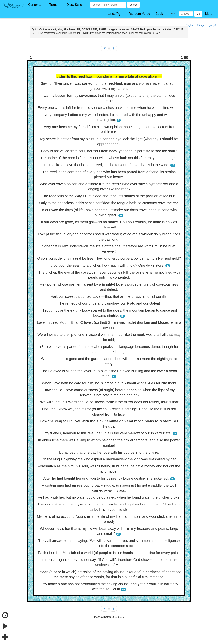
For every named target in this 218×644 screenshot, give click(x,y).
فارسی (212, 25)
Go (198, 14)
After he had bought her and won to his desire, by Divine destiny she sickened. (106, 478)
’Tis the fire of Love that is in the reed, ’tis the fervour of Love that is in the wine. (106, 165)
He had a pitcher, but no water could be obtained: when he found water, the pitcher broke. (109, 497)
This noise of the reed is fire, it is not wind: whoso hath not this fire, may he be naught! (109, 158)
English (190, 25)
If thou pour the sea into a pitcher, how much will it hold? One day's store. (106, 265)
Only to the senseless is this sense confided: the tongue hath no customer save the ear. (109, 203)
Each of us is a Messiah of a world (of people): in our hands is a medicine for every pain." (109, 553)
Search (133, 5)
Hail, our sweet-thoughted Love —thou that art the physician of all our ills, (109, 296)
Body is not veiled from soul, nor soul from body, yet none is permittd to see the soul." (109, 151)
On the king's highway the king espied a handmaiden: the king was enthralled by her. (109, 459)
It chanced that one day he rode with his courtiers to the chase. (109, 452)
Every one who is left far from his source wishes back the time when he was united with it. (109, 108)
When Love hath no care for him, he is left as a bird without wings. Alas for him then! (109, 383)
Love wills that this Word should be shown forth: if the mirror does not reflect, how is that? (109, 402)
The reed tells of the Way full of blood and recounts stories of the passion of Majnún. (109, 196)
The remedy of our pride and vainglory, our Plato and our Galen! (109, 303)
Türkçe (201, 25)
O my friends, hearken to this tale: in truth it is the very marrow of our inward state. (106, 433)
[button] (36, 5)
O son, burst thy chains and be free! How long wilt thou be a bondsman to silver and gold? (109, 258)
